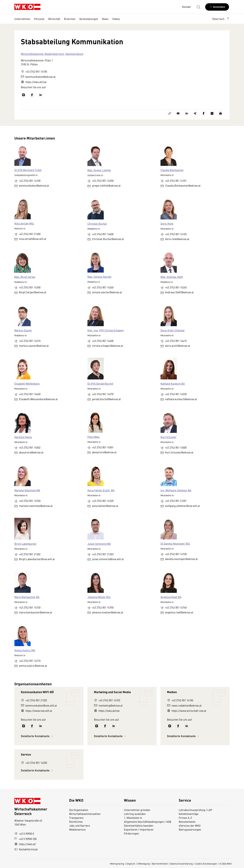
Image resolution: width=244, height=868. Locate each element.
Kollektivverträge (189, 814)
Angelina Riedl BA (171, 597)
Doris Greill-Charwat (172, 330)
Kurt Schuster (168, 437)
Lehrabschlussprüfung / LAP (195, 810)
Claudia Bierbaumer (172, 170)
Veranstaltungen (89, 19)
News (105, 19)
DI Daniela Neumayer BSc (175, 543)
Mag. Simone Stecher (99, 277)
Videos (116, 19)
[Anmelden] (217, 7)
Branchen (70, 19)
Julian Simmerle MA (99, 544)
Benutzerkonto (187, 822)
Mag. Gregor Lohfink (99, 170)
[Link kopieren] (170, 113)
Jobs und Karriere (80, 826)
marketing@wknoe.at (108, 705)
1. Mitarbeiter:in (133, 818)
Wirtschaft (54, 19)
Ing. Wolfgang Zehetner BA (176, 490)
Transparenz (76, 818)
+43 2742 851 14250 (34, 763)
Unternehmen (22, 19)
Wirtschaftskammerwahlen (85, 814)
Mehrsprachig (117, 864)
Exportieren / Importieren (139, 829)
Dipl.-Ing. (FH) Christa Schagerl (106, 330)
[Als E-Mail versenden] (178, 113)
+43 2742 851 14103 (107, 700)
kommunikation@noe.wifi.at (39, 705)
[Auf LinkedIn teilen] (187, 113)
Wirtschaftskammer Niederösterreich (42, 54)
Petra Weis (94, 437)
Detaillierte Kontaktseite (37, 736)
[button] (221, 19)
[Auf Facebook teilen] (204, 113)
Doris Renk (167, 224)
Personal (39, 19)
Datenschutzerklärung (181, 864)
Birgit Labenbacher (25, 544)
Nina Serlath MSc (24, 223)
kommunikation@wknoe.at (38, 77)
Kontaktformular (26, 849)
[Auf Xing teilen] (195, 113)
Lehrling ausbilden (135, 814)
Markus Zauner (23, 330)
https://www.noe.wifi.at (36, 711)
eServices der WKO (190, 826)
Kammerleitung (74, 54)
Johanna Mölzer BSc (99, 597)
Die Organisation (79, 810)
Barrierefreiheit (160, 864)
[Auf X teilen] (212, 113)
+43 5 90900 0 (24, 834)
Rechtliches (76, 822)
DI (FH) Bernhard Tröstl (28, 170)
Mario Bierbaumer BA (27, 597)
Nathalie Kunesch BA (173, 384)
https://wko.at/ (25, 844)
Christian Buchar (97, 224)
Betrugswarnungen (190, 829)
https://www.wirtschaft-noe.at (187, 711)
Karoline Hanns (23, 437)
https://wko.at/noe (34, 82)
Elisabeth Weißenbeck (27, 384)
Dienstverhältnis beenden (139, 826)
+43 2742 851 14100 (34, 71)
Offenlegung (144, 864)
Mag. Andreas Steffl (172, 277)
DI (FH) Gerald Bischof (100, 384)
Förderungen (131, 833)
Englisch (131, 864)
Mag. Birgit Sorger (25, 277)
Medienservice (77, 829)
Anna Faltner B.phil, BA (101, 490)
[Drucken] (221, 113)
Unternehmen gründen (137, 810)
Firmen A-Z (185, 818)
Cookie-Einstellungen (206, 864)
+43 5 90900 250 (25, 839)
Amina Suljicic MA (25, 650)
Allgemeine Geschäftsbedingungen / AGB (148, 822)
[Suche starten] (198, 7)
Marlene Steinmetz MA (27, 490)
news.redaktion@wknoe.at (184, 705)
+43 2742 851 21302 (34, 700)
